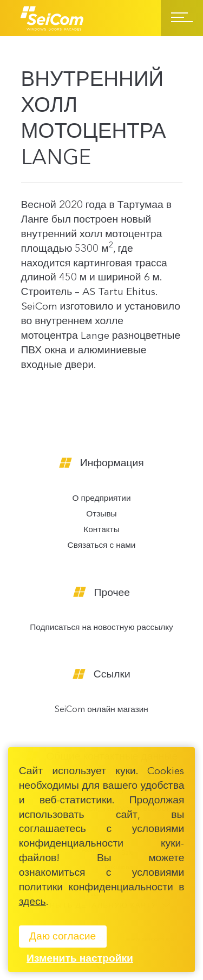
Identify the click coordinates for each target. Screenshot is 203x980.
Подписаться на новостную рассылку (101, 628)
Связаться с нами (102, 546)
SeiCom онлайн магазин (101, 710)
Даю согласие (63, 937)
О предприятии (101, 499)
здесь (32, 902)
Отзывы (101, 515)
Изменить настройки (80, 959)
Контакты (101, 530)
